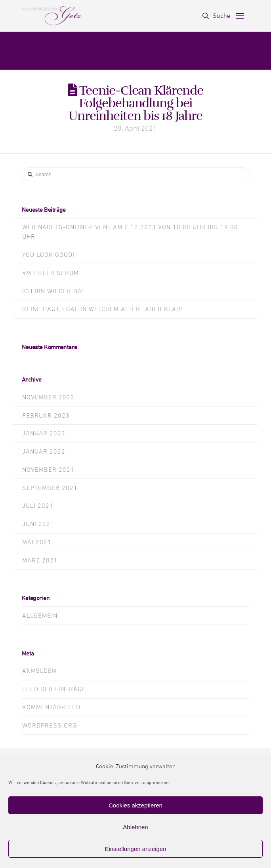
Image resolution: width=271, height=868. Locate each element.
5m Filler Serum (51, 273)
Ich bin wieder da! (53, 291)
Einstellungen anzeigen (135, 849)
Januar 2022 (44, 452)
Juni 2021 (38, 524)
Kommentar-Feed (51, 707)
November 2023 (48, 397)
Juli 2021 (38, 506)
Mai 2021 (37, 542)
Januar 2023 (44, 433)
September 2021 (50, 488)
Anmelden (39, 671)
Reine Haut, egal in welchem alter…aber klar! (102, 309)
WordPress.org (50, 726)
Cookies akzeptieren (135, 805)
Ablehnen (135, 827)
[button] (216, 16)
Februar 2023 (46, 416)
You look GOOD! (48, 255)
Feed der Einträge (54, 689)
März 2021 (40, 560)
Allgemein (40, 616)
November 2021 (48, 470)
